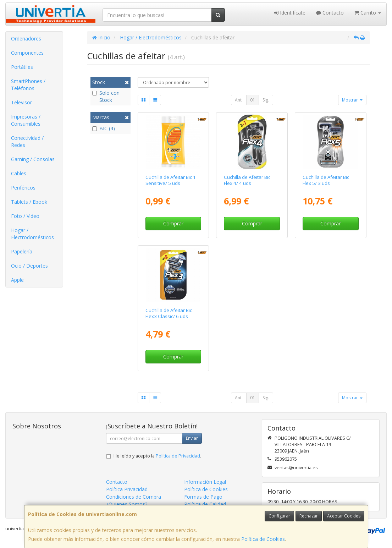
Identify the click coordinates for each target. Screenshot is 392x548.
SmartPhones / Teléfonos (28, 85)
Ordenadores (26, 39)
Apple (17, 280)
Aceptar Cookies (344, 516)
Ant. (239, 100)
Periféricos (23, 188)
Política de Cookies (263, 539)
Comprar (173, 223)
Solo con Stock (106, 96)
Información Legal (205, 482)
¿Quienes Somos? (127, 504)
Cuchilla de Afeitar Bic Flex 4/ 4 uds (247, 180)
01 (253, 100)
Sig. (266, 100)
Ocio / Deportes (29, 266)
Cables (19, 173)
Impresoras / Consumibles (26, 120)
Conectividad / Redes (27, 141)
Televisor (21, 102)
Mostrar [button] (352, 100)
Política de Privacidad (178, 456)
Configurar (279, 516)
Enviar (192, 438)
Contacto (330, 13)
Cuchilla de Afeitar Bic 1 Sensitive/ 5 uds (171, 180)
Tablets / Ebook (29, 202)
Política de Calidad (205, 504)
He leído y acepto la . (157, 456)
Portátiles (22, 67)
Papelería (22, 251)
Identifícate (290, 13)
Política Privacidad (127, 489)
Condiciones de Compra (134, 497)
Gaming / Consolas (33, 159)
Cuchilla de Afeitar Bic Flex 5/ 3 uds (326, 180)
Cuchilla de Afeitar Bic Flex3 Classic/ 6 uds (169, 313)
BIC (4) (104, 128)
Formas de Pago (203, 497)
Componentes (27, 53)
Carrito (368, 13)
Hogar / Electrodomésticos (32, 234)
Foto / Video (25, 216)
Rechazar (309, 516)
